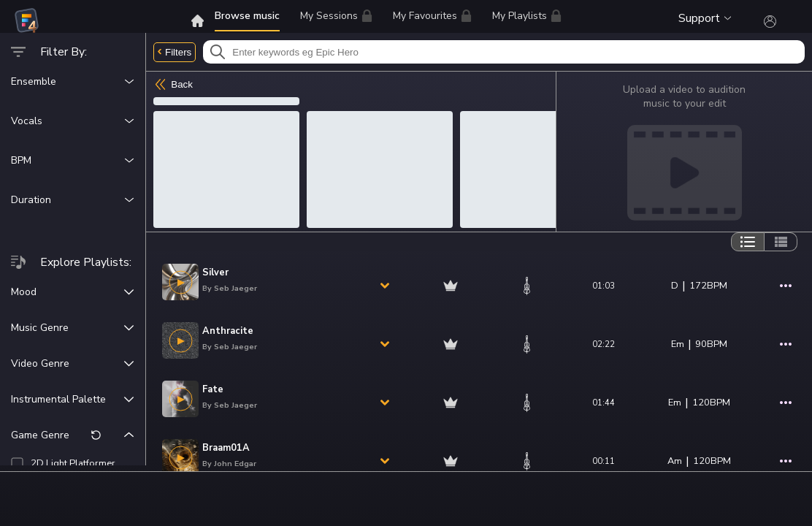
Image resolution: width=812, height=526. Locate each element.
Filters (175, 52)
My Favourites (432, 18)
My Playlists (527, 16)
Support (705, 18)
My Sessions (336, 16)
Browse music (247, 16)
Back (173, 84)
